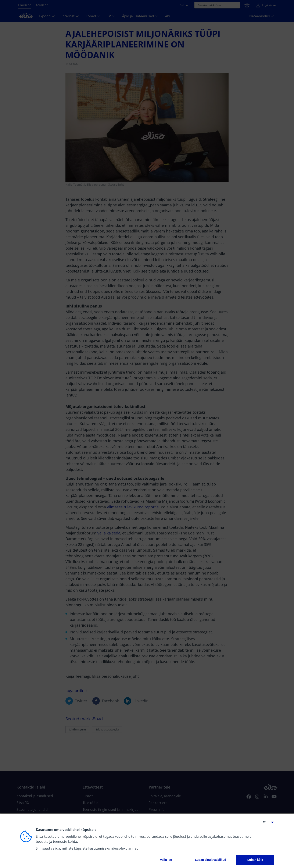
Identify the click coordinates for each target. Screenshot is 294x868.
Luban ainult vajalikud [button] (210, 860)
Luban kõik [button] (255, 860)
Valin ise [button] (166, 860)
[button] (266, 822)
